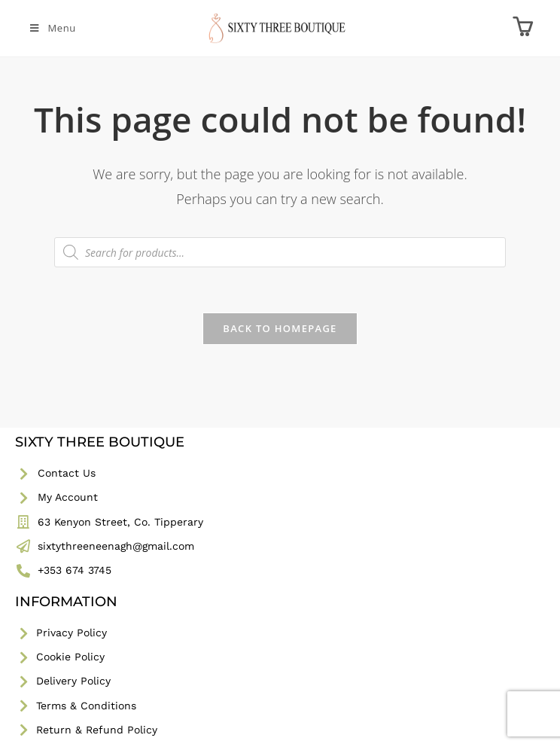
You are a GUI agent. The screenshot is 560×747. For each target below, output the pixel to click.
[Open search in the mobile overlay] (280, 252)
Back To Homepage (280, 328)
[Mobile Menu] (52, 28)
